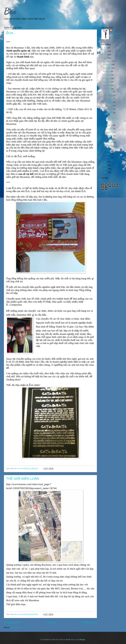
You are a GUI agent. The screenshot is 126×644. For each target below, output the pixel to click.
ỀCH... (11, 33)
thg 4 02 (111, 143)
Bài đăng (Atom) (16, 627)
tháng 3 (108, 150)
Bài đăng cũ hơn (90, 622)
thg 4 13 (111, 132)
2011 (106, 165)
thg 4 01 (111, 146)
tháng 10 (109, 68)
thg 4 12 (111, 136)
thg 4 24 (111, 95)
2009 (106, 172)
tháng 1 (108, 157)
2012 (106, 162)
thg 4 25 (111, 92)
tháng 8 (108, 75)
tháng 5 (108, 85)
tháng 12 (109, 61)
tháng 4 (108, 89)
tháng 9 (108, 71)
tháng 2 (108, 154)
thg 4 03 (111, 139)
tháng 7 (108, 78)
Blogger (83, 640)
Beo (10, 11)
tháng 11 (109, 65)
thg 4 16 (111, 112)
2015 (106, 51)
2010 (106, 169)
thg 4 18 (111, 109)
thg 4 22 (111, 99)
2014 (106, 55)
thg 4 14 (111, 129)
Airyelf (68, 640)
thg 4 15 (111, 125)
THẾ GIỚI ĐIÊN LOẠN (23, 479)
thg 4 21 (111, 102)
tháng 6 (108, 82)
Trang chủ (51, 622)
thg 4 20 (111, 106)
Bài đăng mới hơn (12, 622)
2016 (106, 48)
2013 (106, 58)
